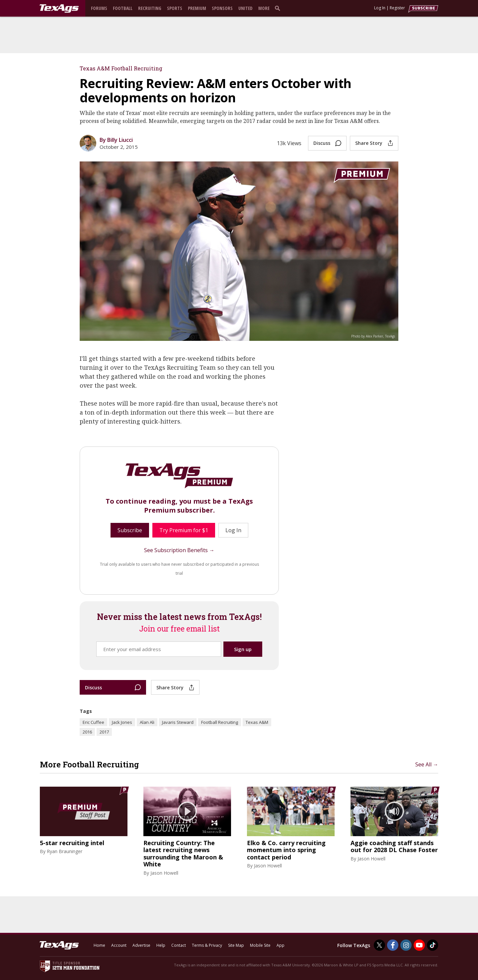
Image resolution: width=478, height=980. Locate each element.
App (280, 945)
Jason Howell (164, 873)
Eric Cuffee (93, 722)
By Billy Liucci (116, 140)
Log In (380, 8)
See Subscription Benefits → (179, 550)
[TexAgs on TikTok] (433, 945)
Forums (99, 8)
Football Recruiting (220, 722)
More (264, 8)
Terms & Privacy (207, 945)
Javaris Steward (178, 722)
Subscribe (130, 530)
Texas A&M (257, 722)
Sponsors (222, 8)
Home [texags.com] (99, 945)
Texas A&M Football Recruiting (121, 68)
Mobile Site (260, 945)
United (245, 8)
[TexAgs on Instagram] (406, 945)
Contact (179, 945)
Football (123, 8)
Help (161, 945)
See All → (427, 764)
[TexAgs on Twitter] (379, 945)
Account (119, 945)
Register (397, 8)
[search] (279, 8)
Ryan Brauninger (65, 851)
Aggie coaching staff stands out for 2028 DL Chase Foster (394, 847)
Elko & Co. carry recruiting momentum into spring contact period (286, 850)
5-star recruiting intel (72, 843)
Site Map (236, 945)
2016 (87, 732)
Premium (197, 8)
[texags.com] (59, 9)
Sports (175, 8)
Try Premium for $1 (184, 530)
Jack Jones (122, 722)
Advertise (141, 945)
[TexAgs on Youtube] (419, 945)
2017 (104, 732)
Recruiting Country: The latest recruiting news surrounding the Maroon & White (183, 854)
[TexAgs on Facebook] (393, 945)
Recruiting (150, 8)
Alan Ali (147, 722)
